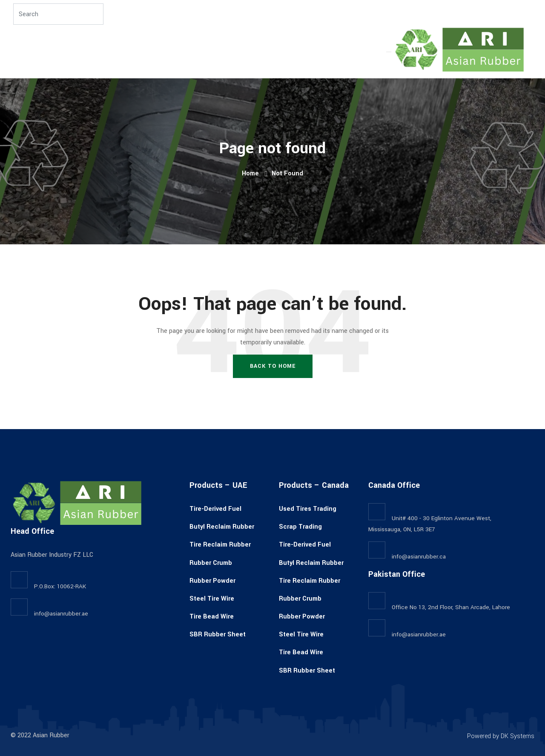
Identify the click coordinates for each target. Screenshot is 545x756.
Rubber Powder (212, 581)
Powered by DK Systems (501, 736)
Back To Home (273, 366)
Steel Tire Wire (212, 599)
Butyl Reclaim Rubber (222, 527)
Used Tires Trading (308, 509)
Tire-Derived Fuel (215, 509)
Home (250, 173)
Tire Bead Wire (212, 617)
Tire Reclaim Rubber (220, 545)
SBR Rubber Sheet (218, 634)
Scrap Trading (300, 527)
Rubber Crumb (211, 563)
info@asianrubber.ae (61, 614)
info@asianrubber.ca (419, 557)
